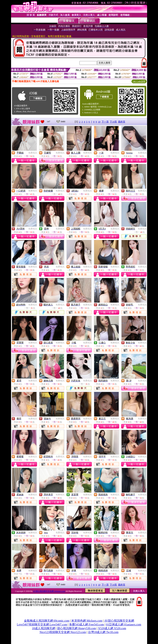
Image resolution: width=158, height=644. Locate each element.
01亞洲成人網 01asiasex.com (124, 624)
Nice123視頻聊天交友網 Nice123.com (63, 632)
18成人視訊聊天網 (44, 628)
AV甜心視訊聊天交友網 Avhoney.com (49, 591)
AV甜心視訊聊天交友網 (119, 621)
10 (99, 122)
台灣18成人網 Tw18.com (103, 632)
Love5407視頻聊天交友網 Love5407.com (42, 624)
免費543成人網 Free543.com (87, 624)
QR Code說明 (139, 81)
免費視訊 (33, 153)
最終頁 (122, 122)
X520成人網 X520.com (112, 628)
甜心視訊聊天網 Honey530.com (77, 628)
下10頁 (113, 122)
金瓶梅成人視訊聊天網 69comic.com (47, 621)
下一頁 (105, 122)
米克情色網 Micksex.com (87, 621)
